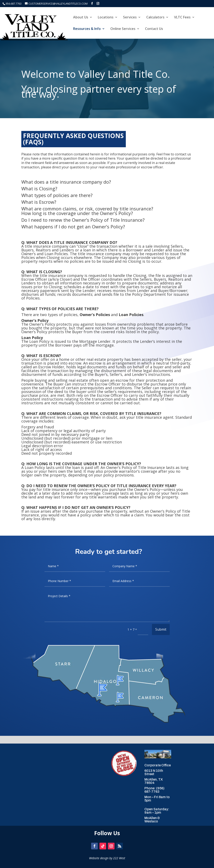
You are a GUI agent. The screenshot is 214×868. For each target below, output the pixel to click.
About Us (81, 18)
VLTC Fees (182, 18)
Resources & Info (87, 29)
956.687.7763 (14, 4)
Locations (106, 18)
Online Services (123, 29)
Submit (161, 629)
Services (130, 18)
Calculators (155, 18)
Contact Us (154, 29)
